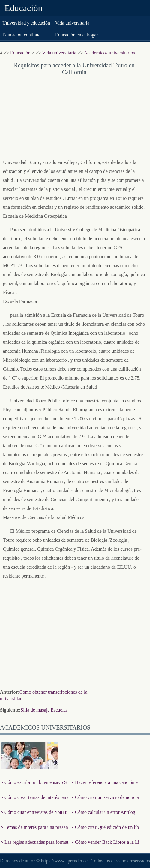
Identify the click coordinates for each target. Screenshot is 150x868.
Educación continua (21, 35)
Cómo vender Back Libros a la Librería (106, 847)
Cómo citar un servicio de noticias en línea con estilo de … (105, 802)
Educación (24, 8)
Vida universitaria (72, 23)
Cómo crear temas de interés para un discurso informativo (35, 802)
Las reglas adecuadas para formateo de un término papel (35, 847)
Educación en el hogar (77, 35)
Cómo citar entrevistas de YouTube (34, 817)
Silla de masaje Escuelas (44, 710)
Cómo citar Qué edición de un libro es (105, 832)
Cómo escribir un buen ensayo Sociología (34, 787)
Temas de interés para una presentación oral (35, 832)
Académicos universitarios (109, 53)
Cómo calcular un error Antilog (105, 812)
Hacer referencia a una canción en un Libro (105, 787)
